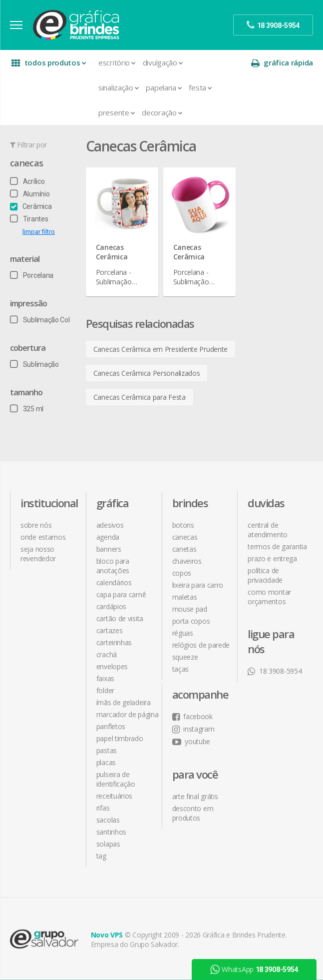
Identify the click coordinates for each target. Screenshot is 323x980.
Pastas (107, 750)
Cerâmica (31, 206)
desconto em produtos (193, 813)
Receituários (114, 796)
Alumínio (30, 194)
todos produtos (49, 63)
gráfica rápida (282, 63)
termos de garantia (277, 546)
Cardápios (111, 606)
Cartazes (110, 630)
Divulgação (163, 62)
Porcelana (32, 275)
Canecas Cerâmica (112, 252)
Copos (182, 573)
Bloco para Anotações (113, 566)
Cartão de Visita (120, 618)
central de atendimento (268, 530)
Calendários (114, 582)
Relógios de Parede (201, 645)
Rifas (103, 808)
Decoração (162, 112)
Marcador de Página (128, 714)
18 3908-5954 (275, 671)
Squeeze (185, 657)
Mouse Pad (190, 609)
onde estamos (43, 537)
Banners (109, 549)
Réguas (183, 633)
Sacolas (108, 820)
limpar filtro (39, 232)
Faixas (105, 678)
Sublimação (34, 364)
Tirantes (29, 219)
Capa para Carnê (121, 594)
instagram (193, 729)
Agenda (108, 537)
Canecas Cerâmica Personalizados (147, 373)
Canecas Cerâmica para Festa (140, 397)
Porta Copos (191, 621)
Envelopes (112, 666)
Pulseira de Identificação (116, 779)
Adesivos (110, 525)
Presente (117, 112)
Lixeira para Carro (198, 585)
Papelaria (164, 87)
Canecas (26, 163)
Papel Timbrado (120, 738)
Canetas (184, 549)
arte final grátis (195, 796)
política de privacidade (265, 575)
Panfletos (111, 726)
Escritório (117, 62)
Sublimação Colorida (47, 320)
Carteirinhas (114, 642)
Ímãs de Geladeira (124, 702)
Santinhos (111, 832)
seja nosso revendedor (38, 554)
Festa (200, 87)
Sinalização (119, 87)
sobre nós (36, 525)
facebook (192, 716)
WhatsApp (254, 970)
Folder (105, 690)
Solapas (108, 844)
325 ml (27, 409)
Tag (101, 856)
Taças (181, 669)
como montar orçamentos (269, 597)
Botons (183, 525)
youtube (191, 741)
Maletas (185, 597)
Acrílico (27, 181)
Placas (106, 762)
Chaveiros (187, 561)
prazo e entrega (272, 558)
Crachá (107, 654)
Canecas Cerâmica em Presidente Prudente (161, 349)
